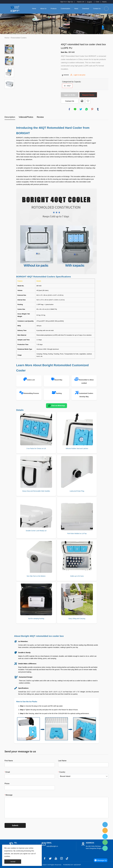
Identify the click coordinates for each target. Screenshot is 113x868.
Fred (105, 825)
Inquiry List (81, 2)
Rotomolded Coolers (19, 38)
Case (97, 2)
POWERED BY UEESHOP (72, 865)
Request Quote (88, 95)
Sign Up (70, 2)
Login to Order (70, 95)
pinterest (92, 109)
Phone (7, 784)
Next (9, 92)
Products (54, 9)
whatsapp (86, 109)
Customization (65, 9)
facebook (69, 109)
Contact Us (97, 9)
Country (62, 772)
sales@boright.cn (52, 846)
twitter (81, 109)
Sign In (63, 2)
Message (9, 795)
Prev (9, 42)
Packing (59, 393)
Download (86, 9)
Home (34, 9)
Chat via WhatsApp (57, 406)
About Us (43, 9)
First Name (9, 761)
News (76, 9)
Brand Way (58, 380)
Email (7, 772)
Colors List (31, 380)
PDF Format (82, 101)
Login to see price (79, 75)
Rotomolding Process (31, 393)
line (75, 109)
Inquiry (104, 2)
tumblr (98, 109)
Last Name (62, 761)
